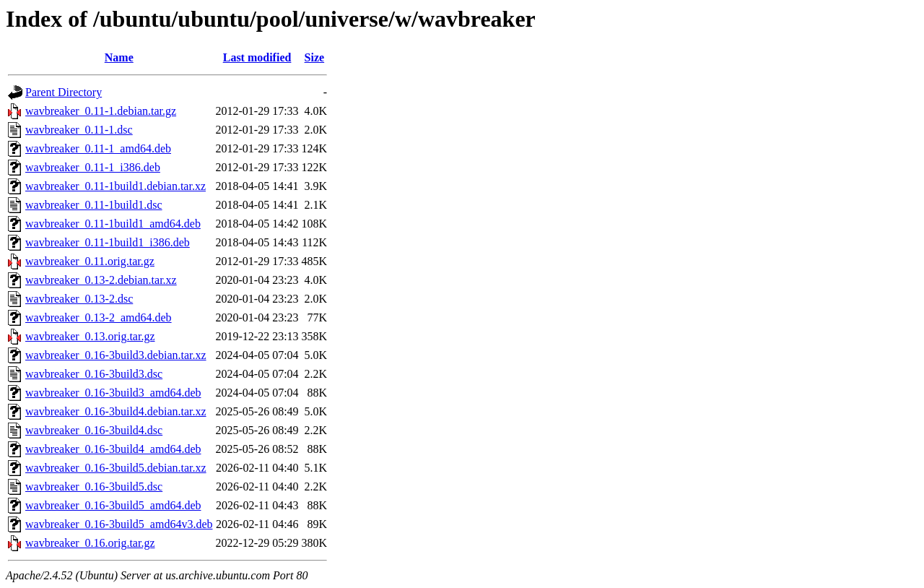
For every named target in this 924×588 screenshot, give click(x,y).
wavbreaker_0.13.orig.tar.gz (90, 336)
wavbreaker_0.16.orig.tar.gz (90, 543)
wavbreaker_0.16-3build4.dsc (94, 430)
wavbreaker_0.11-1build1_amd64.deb (113, 224)
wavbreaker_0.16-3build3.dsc (94, 374)
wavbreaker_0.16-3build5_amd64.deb (113, 505)
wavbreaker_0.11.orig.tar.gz (90, 261)
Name (119, 57)
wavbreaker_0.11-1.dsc (79, 130)
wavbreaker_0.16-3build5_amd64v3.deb (119, 524)
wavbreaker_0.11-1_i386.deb (93, 167)
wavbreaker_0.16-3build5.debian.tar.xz (116, 468)
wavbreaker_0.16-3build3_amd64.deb (113, 393)
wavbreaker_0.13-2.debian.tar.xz (101, 280)
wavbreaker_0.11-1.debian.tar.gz (101, 111)
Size (315, 57)
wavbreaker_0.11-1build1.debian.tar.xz (115, 186)
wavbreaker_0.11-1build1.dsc (94, 205)
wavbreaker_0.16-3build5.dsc (94, 487)
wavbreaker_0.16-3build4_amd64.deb (113, 449)
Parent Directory (64, 92)
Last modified (257, 57)
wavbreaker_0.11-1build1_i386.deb (108, 242)
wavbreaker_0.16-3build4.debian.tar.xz (116, 411)
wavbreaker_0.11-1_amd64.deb (98, 148)
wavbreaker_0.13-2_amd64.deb (99, 317)
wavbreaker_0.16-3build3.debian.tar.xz (116, 355)
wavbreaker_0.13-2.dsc (79, 299)
